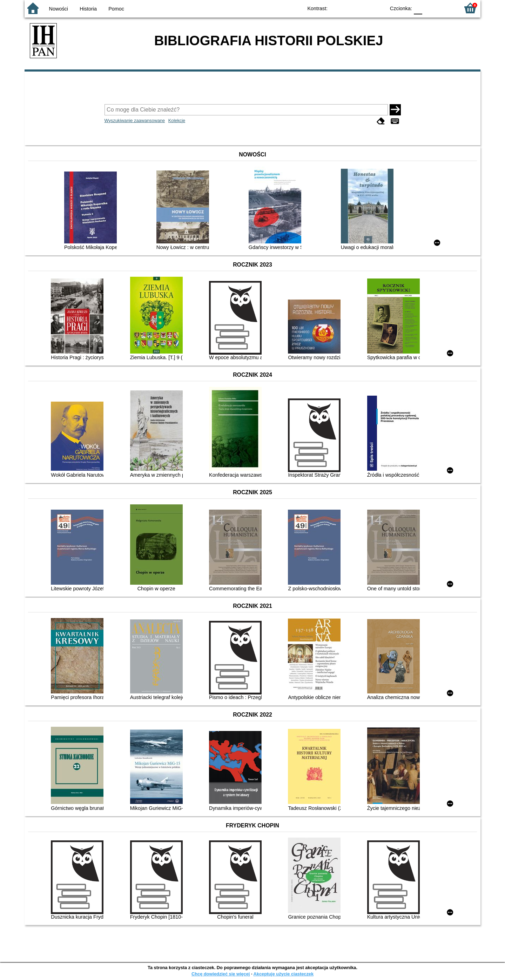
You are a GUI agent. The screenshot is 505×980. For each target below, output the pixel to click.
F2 (446, 8)
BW (350, 8)
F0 (418, 8)
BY (378, 8)
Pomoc (116, 9)
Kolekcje (177, 120)
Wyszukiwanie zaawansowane (135, 120)
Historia (88, 9)
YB (364, 8)
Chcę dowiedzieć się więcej (221, 974)
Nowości (59, 9)
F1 (430, 8)
